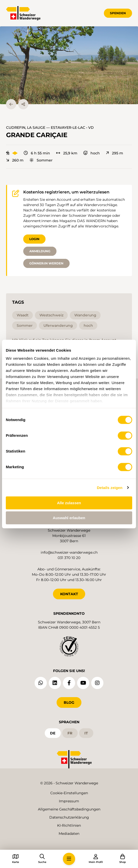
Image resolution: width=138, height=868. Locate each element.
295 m (114, 153)
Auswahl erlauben (69, 518)
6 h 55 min (37, 153)
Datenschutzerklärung (69, 817)
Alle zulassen (69, 503)
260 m (15, 160)
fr (70, 733)
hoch (92, 153)
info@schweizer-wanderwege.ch (69, 552)
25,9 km (67, 153)
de (53, 733)
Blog (69, 702)
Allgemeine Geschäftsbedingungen (69, 809)
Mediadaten (69, 834)
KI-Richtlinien (69, 825)
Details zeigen (110, 488)
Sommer (41, 160)
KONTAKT (69, 594)
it (86, 733)
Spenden (118, 13)
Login (34, 239)
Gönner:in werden (46, 263)
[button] (69, 65)
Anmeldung (40, 251)
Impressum (69, 801)
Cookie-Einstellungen (69, 793)
